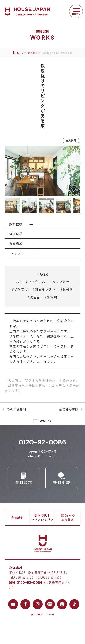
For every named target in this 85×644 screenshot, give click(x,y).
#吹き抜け (20, 289)
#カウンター (60, 281)
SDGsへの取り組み (68, 517)
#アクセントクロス (30, 281)
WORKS (46, 421)
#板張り (67, 289)
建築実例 (33, 53)
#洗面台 (34, 297)
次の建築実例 (16, 409)
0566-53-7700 (24, 577)
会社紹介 (17, 517)
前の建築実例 (69, 409)
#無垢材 (51, 297)
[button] (9, 171)
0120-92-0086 (42, 442)
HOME (20, 53)
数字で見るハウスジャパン (42, 517)
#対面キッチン (44, 289)
